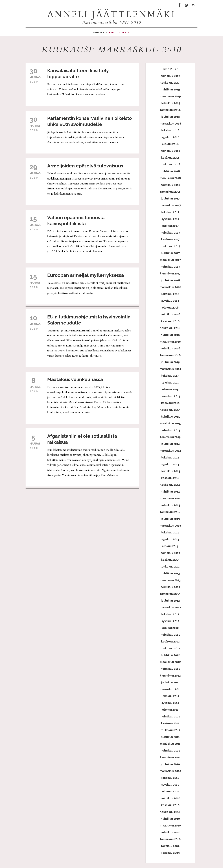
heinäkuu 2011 (170, 716)
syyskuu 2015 (170, 382)
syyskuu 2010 (170, 785)
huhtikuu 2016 (170, 335)
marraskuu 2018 (170, 124)
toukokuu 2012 (170, 648)
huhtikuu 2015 (170, 417)
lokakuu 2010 (170, 778)
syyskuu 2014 (170, 464)
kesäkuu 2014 (170, 478)
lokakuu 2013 (170, 532)
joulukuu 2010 (170, 764)
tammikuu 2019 (170, 110)
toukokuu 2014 (170, 485)
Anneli (99, 33)
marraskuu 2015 (170, 369)
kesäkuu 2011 (170, 723)
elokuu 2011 (170, 710)
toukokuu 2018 (170, 164)
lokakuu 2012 (170, 614)
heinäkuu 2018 (170, 151)
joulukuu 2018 (170, 117)
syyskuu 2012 (170, 621)
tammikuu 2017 (170, 273)
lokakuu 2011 (170, 696)
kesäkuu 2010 (170, 805)
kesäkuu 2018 (170, 158)
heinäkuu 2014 (170, 471)
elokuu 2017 (170, 226)
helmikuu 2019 (170, 103)
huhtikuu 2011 (170, 737)
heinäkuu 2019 (170, 76)
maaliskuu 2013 (170, 580)
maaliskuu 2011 (170, 744)
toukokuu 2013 (170, 567)
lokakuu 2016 (170, 294)
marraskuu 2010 (170, 771)
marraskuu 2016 (170, 287)
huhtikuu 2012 (170, 655)
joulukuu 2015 (170, 362)
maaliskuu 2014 (170, 498)
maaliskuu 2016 (170, 342)
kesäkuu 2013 (170, 560)
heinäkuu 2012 (170, 635)
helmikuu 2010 (170, 832)
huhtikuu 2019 (170, 89)
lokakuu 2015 (170, 376)
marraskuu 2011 (170, 689)
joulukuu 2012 (170, 601)
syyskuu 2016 (170, 301)
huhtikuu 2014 (170, 492)
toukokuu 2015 (170, 410)
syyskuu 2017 (170, 219)
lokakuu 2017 (170, 212)
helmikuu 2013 (170, 587)
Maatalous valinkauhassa (75, 379)
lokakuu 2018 (170, 130)
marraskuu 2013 (170, 526)
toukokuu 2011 (170, 730)
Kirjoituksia (119, 33)
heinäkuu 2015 (170, 396)
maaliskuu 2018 (170, 178)
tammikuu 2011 (170, 757)
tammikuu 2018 (170, 192)
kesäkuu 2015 (170, 403)
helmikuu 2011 (170, 751)
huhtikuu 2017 (170, 253)
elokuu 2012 (170, 628)
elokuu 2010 (170, 791)
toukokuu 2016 (170, 328)
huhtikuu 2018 (170, 171)
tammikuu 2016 (170, 355)
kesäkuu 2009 (170, 853)
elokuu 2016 (170, 308)
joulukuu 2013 (170, 519)
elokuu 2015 (170, 389)
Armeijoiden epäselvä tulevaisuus (85, 166)
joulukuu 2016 (170, 280)
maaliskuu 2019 (170, 96)
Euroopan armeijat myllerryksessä (85, 275)
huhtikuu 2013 (170, 573)
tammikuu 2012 (170, 676)
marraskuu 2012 (170, 607)
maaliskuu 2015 (170, 423)
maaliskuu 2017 (170, 260)
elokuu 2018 (170, 144)
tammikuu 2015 (170, 437)
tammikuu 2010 (170, 839)
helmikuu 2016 (170, 348)
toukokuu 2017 (170, 246)
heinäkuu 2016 (170, 314)
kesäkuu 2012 (170, 641)
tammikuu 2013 (170, 594)
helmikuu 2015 (170, 430)
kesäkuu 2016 (170, 321)
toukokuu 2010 (170, 812)
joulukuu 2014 (170, 444)
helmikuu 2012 (170, 669)
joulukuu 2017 (170, 198)
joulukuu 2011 (170, 682)
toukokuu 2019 (170, 83)
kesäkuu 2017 (170, 239)
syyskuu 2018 (170, 137)
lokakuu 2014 (170, 457)
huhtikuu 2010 (170, 819)
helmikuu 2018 (170, 185)
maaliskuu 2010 (170, 825)
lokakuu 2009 (170, 846)
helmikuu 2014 (170, 505)
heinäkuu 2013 (170, 553)
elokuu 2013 (170, 546)
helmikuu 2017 (170, 267)
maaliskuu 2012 (170, 662)
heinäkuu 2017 (170, 233)
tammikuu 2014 (170, 512)
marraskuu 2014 (170, 451)
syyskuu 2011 (170, 703)
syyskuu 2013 (170, 539)
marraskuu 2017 (170, 205)
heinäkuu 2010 (170, 798)
